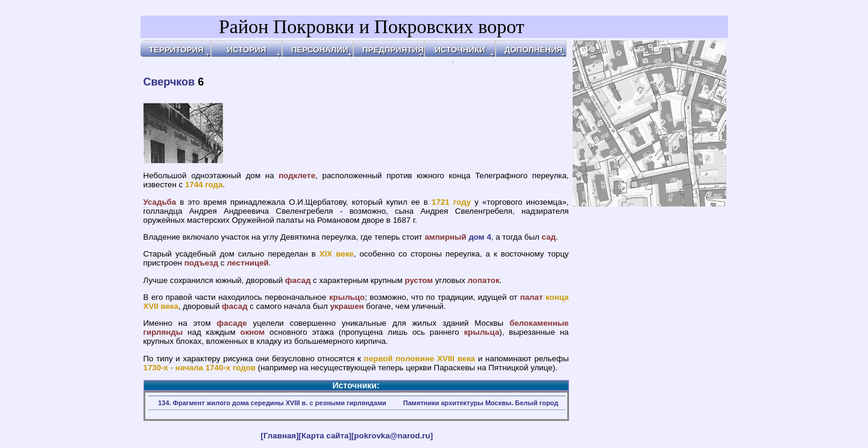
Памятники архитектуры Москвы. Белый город (481, 403)
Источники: (356, 385)
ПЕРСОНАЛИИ (320, 50)
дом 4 (480, 237)
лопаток (484, 280)
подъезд (202, 263)
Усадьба (160, 202)
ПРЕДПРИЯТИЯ (393, 50)
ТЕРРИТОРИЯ (176, 50)
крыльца (482, 332)
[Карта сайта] (325, 436)
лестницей (248, 263)
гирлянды (163, 332)
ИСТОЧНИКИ (460, 50)
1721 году (451, 202)
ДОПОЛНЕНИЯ (533, 50)
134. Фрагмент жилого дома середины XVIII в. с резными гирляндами (272, 403)
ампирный (445, 237)
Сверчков (169, 82)
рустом (419, 280)
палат (532, 297)
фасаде (232, 323)
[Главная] (280, 436)
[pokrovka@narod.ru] (392, 436)
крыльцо (347, 297)
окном (252, 332)
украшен (347, 306)
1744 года (204, 185)
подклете (297, 176)
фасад (298, 280)
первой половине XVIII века (420, 359)
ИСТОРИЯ (246, 50)
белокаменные (539, 323)
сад (549, 237)
